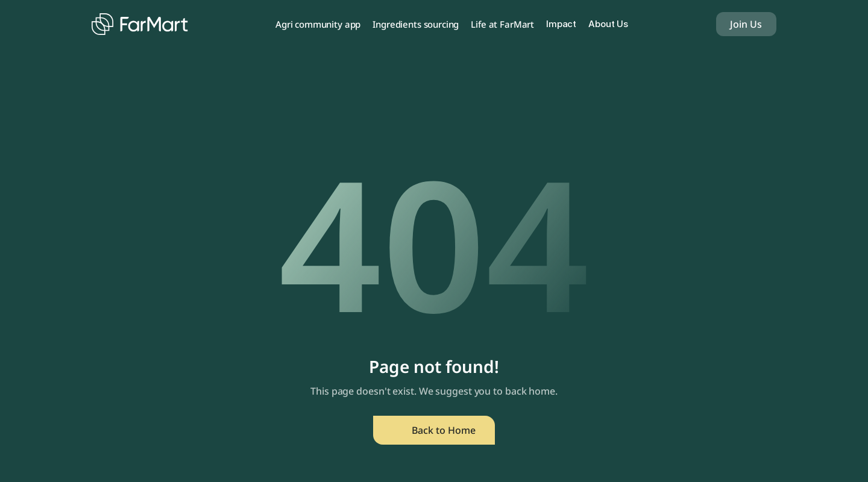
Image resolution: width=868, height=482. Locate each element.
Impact (561, 24)
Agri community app (318, 24)
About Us (608, 24)
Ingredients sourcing (416, 24)
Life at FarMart (502, 24)
